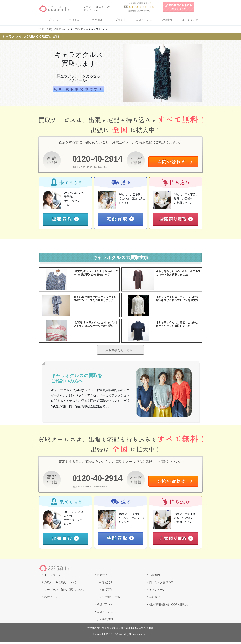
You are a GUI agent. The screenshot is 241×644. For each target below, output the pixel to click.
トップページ (51, 20)
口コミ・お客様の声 (161, 584)
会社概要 (155, 599)
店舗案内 (155, 577)
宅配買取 (97, 20)
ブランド (120, 20)
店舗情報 (167, 20)
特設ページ (51, 599)
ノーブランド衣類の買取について (64, 592)
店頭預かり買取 (111, 599)
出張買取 (74, 20)
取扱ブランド (105, 606)
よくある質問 (190, 20)
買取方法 (102, 577)
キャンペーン (157, 592)
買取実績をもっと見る (120, 351)
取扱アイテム (144, 20)
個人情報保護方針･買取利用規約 (169, 606)
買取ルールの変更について (60, 584)
